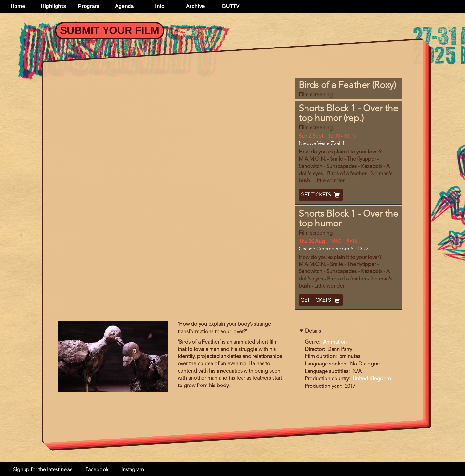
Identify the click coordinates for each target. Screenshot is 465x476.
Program (89, 6)
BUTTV (231, 6)
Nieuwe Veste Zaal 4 (321, 144)
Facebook (97, 470)
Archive (196, 6)
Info (160, 6)
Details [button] (313, 331)
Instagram (133, 470)
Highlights (53, 6)
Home (18, 6)
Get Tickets (321, 195)
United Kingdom (372, 379)
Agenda (124, 6)
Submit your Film (110, 30)
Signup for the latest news (43, 470)
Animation (335, 342)
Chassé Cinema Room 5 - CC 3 (334, 249)
